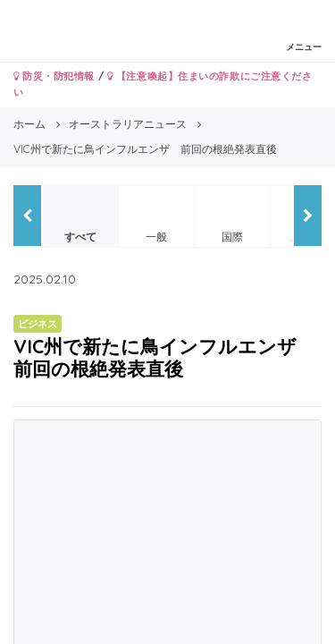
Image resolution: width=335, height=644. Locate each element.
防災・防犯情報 (54, 76)
